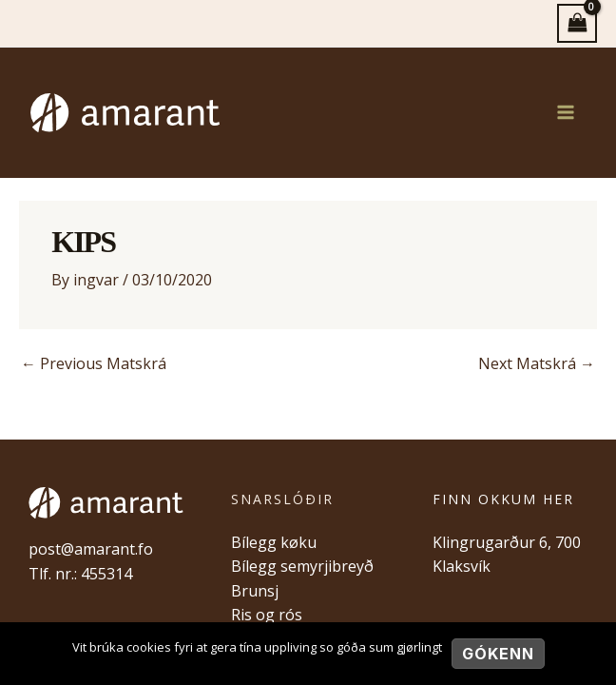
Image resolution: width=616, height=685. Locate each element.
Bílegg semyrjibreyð (302, 566)
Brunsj (255, 591)
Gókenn (498, 654)
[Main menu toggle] (566, 112)
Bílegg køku (274, 542)
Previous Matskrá (94, 363)
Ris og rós (267, 615)
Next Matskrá (537, 363)
